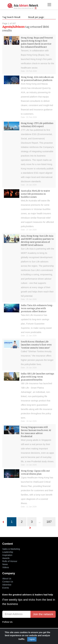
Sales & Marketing (11, 549)
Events (6, 588)
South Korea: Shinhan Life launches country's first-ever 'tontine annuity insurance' (36, 345)
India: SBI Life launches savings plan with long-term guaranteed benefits (38, 377)
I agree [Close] (32, 639)
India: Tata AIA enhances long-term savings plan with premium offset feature (37, 308)
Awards (6, 558)
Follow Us (7, 622)
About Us (7, 579)
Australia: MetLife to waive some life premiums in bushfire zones (35, 194)
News (5, 564)
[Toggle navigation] (49, 5)
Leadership (8, 552)
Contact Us (8, 582)
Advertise (7, 585)
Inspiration (7, 555)
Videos (6, 567)
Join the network (43, 614)
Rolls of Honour (10, 561)
